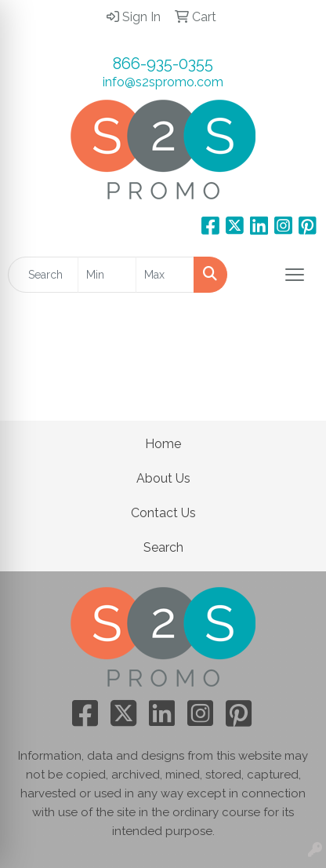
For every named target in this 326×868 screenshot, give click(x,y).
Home (163, 444)
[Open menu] (295, 275)
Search (163, 547)
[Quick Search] (43, 275)
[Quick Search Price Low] (107, 275)
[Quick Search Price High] (165, 275)
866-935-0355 (163, 64)
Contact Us (163, 513)
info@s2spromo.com (163, 82)
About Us (163, 478)
